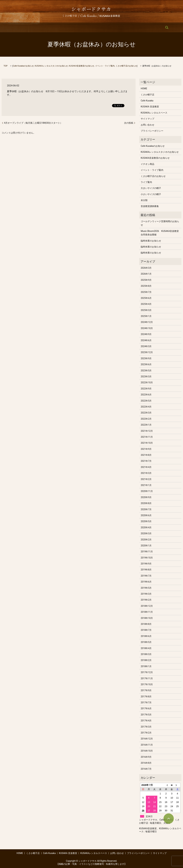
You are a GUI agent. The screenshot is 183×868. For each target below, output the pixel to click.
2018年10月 (147, 618)
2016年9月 (146, 757)
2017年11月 (147, 678)
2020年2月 (146, 540)
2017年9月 (146, 690)
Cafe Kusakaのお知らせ (23, 66)
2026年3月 (146, 268)
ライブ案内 (146, 182)
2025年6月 (146, 298)
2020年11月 (147, 491)
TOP (5, 66)
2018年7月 (146, 630)
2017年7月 (146, 703)
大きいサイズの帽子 (151, 188)
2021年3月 (146, 473)
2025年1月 (146, 316)
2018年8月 (146, 624)
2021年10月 (147, 443)
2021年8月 (146, 455)
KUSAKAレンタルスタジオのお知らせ (51, 66)
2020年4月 (146, 527)
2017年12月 (147, 672)
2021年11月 (147, 437)
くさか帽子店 (46, 27)
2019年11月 (147, 552)
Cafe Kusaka (64, 27)
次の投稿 (129, 123)
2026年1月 (146, 274)
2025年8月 (146, 286)
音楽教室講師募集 (150, 206)
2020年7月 (146, 509)
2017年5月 (146, 715)
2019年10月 (147, 558)
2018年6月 (146, 636)
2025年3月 (146, 310)
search (153, 27)
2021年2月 (146, 479)
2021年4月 (146, 467)
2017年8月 (146, 697)
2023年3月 (146, 377)
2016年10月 (147, 751)
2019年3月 (146, 594)
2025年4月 (146, 304)
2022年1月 (146, 425)
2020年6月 (146, 515)
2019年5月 (146, 588)
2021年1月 (146, 485)
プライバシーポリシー (152, 131)
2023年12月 (147, 352)
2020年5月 (146, 521)
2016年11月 (147, 745)
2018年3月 (146, 654)
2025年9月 (146, 280)
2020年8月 (146, 503)
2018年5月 (146, 642)
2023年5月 (146, 371)
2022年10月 (147, 382)
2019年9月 (146, 564)
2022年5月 (146, 401)
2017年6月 (146, 708)
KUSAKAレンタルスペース (113, 27)
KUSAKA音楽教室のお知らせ (82, 66)
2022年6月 (146, 395)
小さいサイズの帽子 (151, 194)
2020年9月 (146, 497)
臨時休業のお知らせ (151, 241)
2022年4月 (146, 407)
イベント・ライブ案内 (105, 66)
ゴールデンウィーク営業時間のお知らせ (160, 223)
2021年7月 (146, 461)
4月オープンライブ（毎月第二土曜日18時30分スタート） (33, 123)
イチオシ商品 (147, 164)
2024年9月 (146, 334)
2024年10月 (147, 328)
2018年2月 (146, 660)
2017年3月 (146, 727)
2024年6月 (146, 340)
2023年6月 (146, 364)
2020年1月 (146, 546)
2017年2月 (146, 733)
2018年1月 (146, 666)
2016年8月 (146, 763)
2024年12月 (147, 322)
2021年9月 (146, 449)
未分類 (144, 200)
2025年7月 (146, 292)
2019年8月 (146, 570)
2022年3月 (146, 413)
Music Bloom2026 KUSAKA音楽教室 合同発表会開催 (160, 233)
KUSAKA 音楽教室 (85, 27)
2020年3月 (146, 533)
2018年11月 (147, 612)
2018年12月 (147, 606)
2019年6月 (146, 582)
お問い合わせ (139, 27)
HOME (30, 27)
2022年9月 (146, 389)
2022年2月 (146, 419)
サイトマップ (147, 119)
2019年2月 (146, 600)
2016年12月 (147, 739)
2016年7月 (146, 769)
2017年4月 (146, 721)
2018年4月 (146, 648)
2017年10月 (147, 684)
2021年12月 (147, 431)
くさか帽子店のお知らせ (126, 66)
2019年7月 (146, 576)
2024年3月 (146, 346)
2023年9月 (146, 358)
